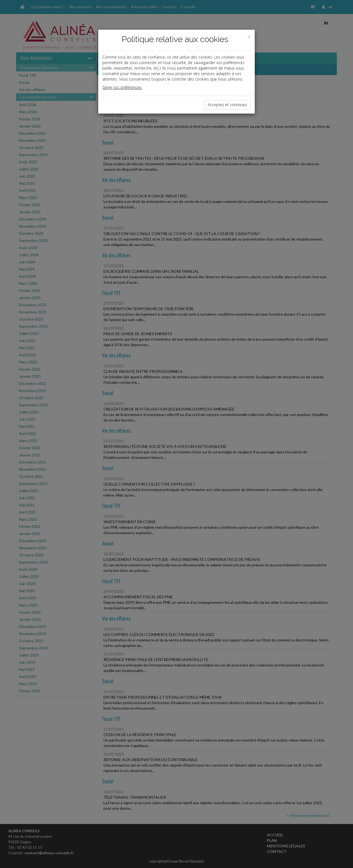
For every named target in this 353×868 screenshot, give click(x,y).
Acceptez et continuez (227, 105)
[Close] (249, 37)
